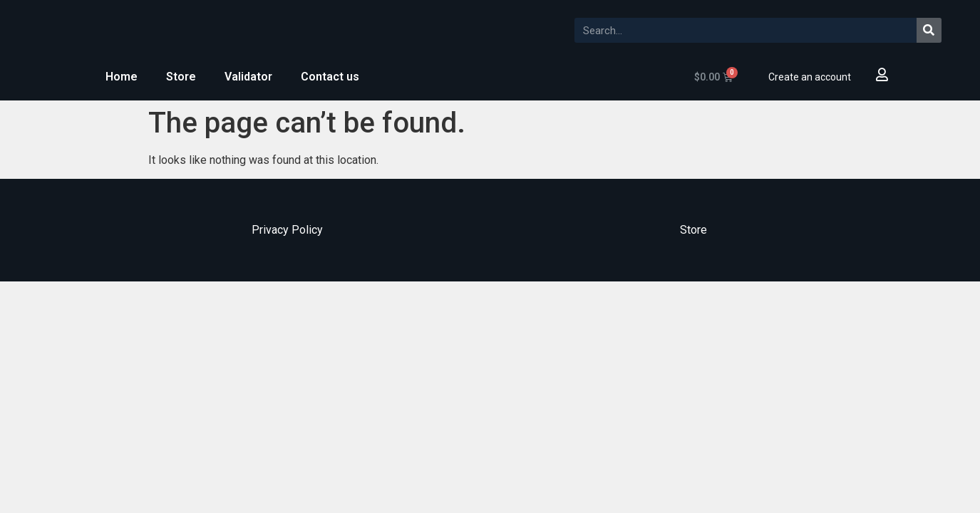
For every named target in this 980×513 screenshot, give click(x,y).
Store (181, 77)
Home (122, 77)
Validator (248, 77)
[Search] (929, 30)
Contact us (330, 77)
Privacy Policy (287, 230)
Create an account (810, 77)
